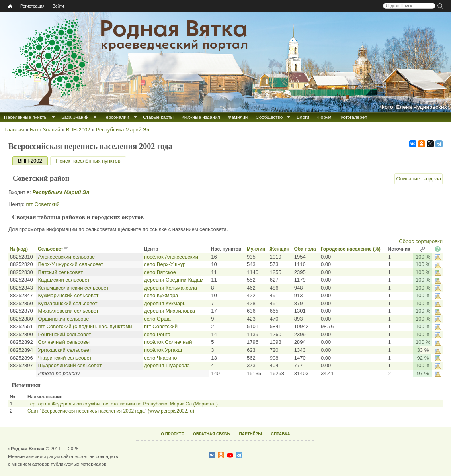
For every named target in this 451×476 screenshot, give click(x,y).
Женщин (280, 249)
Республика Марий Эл (123, 130)
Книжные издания (201, 117)
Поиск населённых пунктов (88, 161)
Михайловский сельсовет (68, 311)
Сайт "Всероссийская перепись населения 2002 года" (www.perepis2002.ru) (111, 411)
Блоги (303, 117)
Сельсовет (53, 249)
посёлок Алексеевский (171, 257)
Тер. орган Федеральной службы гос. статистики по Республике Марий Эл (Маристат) (123, 404)
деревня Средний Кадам (174, 280)
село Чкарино (161, 358)
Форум (324, 117)
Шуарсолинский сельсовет (70, 365)
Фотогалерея (353, 117)
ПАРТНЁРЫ (251, 434)
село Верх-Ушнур (165, 264)
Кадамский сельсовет (64, 280)
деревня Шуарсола (167, 365)
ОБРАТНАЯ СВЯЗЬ (212, 434)
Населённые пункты (26, 117)
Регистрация (32, 6)
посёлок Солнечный (168, 342)
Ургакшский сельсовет (64, 350)
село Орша (157, 319)
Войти (58, 6)
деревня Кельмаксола (171, 288)
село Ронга (157, 334)
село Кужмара (161, 295)
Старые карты (158, 117)
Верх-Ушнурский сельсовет (70, 264)
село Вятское (160, 272)
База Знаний (75, 117)
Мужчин (256, 249)
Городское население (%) (351, 249)
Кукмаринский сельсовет (67, 303)
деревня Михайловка (170, 311)
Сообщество (269, 117)
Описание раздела (419, 179)
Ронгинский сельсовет (64, 334)
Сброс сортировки (421, 241)
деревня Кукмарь (165, 303)
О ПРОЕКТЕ (172, 434)
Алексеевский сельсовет (67, 257)
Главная (14, 130)
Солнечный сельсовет (64, 342)
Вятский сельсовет (60, 272)
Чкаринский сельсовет (65, 358)
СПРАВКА (281, 434)
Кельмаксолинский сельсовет (73, 288)
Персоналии (116, 117)
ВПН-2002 (78, 130)
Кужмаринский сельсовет (68, 295)
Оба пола (305, 249)
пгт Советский (43, 204)
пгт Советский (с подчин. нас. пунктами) (86, 326)
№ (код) (19, 249)
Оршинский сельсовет (64, 319)
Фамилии (238, 117)
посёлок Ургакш (163, 350)
